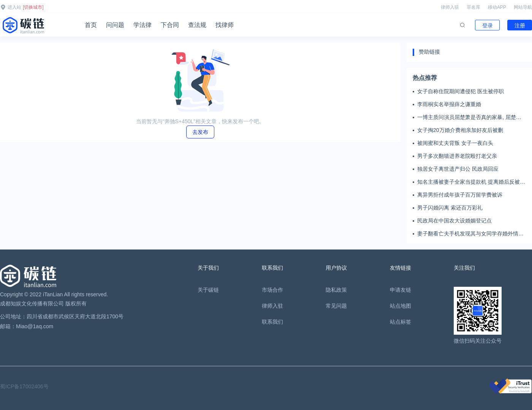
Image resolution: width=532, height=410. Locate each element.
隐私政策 (336, 290)
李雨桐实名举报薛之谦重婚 (449, 104)
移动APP (497, 7)
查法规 (197, 25)
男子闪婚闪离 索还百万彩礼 (450, 208)
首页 (91, 25)
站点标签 (401, 322)
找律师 (225, 25)
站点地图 (401, 306)
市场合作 (272, 290)
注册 (520, 25)
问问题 (115, 25)
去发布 (200, 132)
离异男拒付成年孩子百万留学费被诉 (460, 195)
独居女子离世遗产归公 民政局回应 (458, 169)
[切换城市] (33, 7)
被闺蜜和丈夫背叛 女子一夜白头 (455, 143)
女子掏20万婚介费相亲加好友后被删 (460, 130)
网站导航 (523, 7)
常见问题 (336, 306)
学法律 (142, 25)
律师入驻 (450, 7)
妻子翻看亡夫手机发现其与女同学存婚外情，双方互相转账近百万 (470, 234)
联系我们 (272, 322)
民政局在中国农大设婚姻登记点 (454, 221)
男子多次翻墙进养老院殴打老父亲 (457, 156)
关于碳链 (208, 290)
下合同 (170, 25)
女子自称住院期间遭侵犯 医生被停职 (461, 91)
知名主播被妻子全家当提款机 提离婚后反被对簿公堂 (471, 182)
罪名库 (473, 7)
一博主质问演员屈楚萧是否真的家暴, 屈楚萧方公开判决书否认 (469, 118)
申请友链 (401, 290)
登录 (488, 25)
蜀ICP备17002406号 (24, 386)
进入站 (14, 7)
